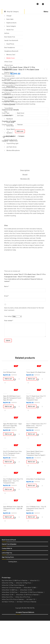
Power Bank (10, 122)
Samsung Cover (10, 76)
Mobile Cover (11, 58)
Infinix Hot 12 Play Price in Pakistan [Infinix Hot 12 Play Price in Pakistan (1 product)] (13, 609)
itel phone (8, 94)
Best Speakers (9, 136)
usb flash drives (12, 147)
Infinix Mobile (9, 90)
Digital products (11, 23)
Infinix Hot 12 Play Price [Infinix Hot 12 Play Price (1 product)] (23, 606)
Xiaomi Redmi (9, 115)
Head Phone (10, 44)
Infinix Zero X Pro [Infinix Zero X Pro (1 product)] (7, 620)
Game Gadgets (11, 26)
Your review (9, 344)
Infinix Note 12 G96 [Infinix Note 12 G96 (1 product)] (26, 613)
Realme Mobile (9, 101)
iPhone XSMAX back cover (47, 93)
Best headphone (10, 48)
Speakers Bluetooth (11, 140)
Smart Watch (11, 129)
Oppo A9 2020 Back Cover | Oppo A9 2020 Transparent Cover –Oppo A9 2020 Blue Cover (44, 93)
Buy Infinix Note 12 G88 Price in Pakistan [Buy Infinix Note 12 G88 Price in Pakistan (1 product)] (15, 604)
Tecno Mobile (9, 108)
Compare (21, 160)
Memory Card (11, 55)
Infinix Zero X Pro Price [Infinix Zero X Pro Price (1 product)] (23, 620)
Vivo (6, 112)
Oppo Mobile (8, 97)
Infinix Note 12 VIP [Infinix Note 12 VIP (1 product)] (8, 618)
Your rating (8, 340)
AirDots (7, 33)
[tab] (25, 194)
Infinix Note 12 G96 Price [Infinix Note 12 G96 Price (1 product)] (10, 616)
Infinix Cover (8, 62)
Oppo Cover (8, 69)
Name (7, 310)
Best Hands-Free (10, 37)
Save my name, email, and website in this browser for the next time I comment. (24, 332)
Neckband (10, 119)
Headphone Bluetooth (11, 51)
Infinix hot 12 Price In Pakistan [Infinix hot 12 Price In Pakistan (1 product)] (11, 611)
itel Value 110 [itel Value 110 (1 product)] (31, 623)
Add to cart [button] (8, 402)
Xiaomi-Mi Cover (10, 83)
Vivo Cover (8, 80)
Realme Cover (9, 72)
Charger (9, 16)
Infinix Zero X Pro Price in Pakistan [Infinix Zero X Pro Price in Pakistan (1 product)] (13, 623)
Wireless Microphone (13, 150)
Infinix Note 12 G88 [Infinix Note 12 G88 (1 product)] (30, 611)
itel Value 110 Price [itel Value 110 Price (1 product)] (8, 625)
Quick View (5, 406)
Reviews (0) (25, 202)
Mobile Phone (11, 87)
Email (7, 319)
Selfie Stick (10, 126)
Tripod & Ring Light (12, 143)
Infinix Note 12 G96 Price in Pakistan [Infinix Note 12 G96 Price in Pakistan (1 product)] (32, 616)
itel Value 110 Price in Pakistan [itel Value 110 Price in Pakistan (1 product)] (27, 625)
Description (25, 194)
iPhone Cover (9, 65)
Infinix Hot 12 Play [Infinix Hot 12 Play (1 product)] (8, 606)
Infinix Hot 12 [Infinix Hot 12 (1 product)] (34, 604)
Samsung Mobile (10, 105)
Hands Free (10, 30)
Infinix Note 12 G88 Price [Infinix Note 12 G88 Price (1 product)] (10, 613)
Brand (25, 198)
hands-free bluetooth (11, 40)
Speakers (10, 133)
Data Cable (10, 19)
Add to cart (20, 155)
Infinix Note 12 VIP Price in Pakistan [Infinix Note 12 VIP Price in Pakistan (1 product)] (27, 618)
